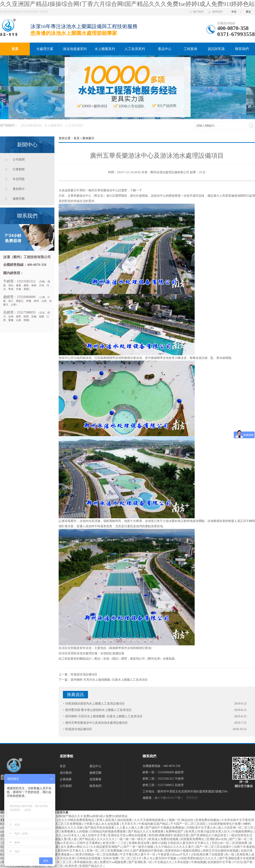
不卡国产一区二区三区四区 (188, 824)
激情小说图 (159, 843)
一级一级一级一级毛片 (132, 839)
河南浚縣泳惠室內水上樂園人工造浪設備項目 (95, 704)
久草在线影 (182, 862)
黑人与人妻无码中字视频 (160, 858)
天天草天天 (129, 824)
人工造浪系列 (135, 49)
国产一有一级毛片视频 (139, 847)
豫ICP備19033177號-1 (169, 798)
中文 (234, 12)
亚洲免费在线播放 (208, 820)
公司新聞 (19, 160)
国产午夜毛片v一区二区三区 (45, 866)
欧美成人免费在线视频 (164, 839)
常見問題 (19, 179)
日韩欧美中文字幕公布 (201, 828)
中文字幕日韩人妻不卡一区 (138, 854)
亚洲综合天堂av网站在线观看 (127, 835)
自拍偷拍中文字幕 (220, 862)
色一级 (230, 854)
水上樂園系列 (105, 49)
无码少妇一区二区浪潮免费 (230, 843)
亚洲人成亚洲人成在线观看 (115, 820)
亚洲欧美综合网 (139, 843)
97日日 (238, 862)
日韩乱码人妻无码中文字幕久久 (189, 843)
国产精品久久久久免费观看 (146, 831)
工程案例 (190, 49)
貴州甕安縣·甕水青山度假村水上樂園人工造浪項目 (98, 710)
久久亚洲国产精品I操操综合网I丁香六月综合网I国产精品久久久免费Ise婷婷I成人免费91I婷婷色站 (127, 4)
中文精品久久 (164, 862)
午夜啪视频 (198, 862)
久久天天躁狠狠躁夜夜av (151, 820)
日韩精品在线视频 (89, 858)
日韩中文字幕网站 (89, 843)
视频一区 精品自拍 (181, 820)
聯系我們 (217, 12)
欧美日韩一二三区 (115, 843)
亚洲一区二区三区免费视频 (105, 851)
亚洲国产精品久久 (91, 866)
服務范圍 (19, 199)
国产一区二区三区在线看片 (214, 847)
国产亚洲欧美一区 (141, 862)
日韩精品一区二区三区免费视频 (61, 824)
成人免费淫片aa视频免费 (110, 862)
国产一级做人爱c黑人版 (62, 839)
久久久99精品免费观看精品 (77, 820)
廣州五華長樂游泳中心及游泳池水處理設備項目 (96, 723)
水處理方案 (45, 49)
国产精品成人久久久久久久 (97, 839)
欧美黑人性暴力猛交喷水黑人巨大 (208, 831)
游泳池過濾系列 (75, 49)
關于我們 (198, 12)
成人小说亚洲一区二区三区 (236, 828)
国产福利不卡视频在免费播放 (165, 828)
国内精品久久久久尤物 (68, 828)
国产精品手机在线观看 (100, 828)
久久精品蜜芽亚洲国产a (106, 847)
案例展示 (19, 189)
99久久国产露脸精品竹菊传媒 (144, 851)
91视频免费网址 (243, 831)
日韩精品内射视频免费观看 (108, 831)
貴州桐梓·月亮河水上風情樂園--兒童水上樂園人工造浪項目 (109, 680)
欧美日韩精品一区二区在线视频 (97, 854)
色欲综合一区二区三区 (57, 862)
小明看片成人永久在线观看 (102, 824)
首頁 (15, 49)
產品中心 (165, 49)
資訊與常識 (216, 49)
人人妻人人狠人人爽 (130, 828)
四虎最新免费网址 (193, 839)
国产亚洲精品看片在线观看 (237, 858)
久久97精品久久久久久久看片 (175, 847)
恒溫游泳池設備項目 (84, 674)
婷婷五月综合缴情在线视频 (221, 851)
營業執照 (192, 798)
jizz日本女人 (72, 835)
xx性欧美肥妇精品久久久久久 (198, 858)
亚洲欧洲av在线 (217, 839)
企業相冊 (66, 779)
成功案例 (66, 773)
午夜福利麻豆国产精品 (154, 824)
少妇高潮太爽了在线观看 (207, 854)
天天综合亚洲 (66, 858)
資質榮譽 (95, 779)
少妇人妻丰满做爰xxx (60, 854)
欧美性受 (72, 866)
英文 (248, 12)
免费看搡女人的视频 (75, 831)
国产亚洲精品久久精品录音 (209, 835)
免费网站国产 (175, 831)
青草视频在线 (83, 862)
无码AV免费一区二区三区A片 (122, 858)
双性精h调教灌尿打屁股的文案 (169, 835)
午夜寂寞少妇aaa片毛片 (173, 854)
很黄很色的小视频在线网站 (183, 851)
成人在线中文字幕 (94, 835)
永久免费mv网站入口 (75, 847)
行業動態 (19, 169)
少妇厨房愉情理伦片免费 (225, 824)
